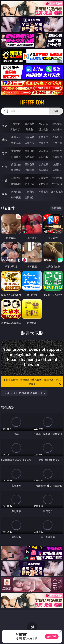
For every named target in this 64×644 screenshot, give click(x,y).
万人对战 (43, 124)
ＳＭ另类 (57, 143)
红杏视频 (16, 197)
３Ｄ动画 (57, 137)
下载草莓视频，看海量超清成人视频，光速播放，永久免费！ (32, 382)
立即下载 (52, 636)
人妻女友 (43, 178)
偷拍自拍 (30, 151)
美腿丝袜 (16, 170)
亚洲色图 (30, 164)
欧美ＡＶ (43, 137)
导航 (4, 194)
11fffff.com (32, 102)
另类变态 (57, 157)
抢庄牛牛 (57, 129)
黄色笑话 (43, 184)
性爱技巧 (57, 184)
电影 (4, 153)
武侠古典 (57, 178)
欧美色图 (43, 164)
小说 (4, 180)
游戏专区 (57, 124)
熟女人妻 (16, 143)
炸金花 (30, 129)
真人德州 (30, 124)
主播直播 (43, 143)
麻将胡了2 (16, 129)
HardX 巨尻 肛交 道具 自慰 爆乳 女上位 (24, 393)
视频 (4, 140)
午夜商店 (30, 192)
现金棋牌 (43, 129)
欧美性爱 (57, 151)
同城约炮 (16, 192)
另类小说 (30, 184)
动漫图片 (57, 164)
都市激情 (16, 178)
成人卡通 (43, 151)
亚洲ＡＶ (16, 137)
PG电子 (16, 124)
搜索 (56, 111)
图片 (4, 167)
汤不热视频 (57, 192)
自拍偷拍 (30, 137)
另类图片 (57, 170)
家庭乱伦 (30, 178)
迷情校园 (16, 184)
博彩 (4, 126)
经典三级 (30, 157)
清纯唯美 (30, 170)
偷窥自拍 (16, 164)
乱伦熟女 (43, 157)
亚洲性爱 (16, 151)
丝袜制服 (30, 143)
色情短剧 (30, 197)
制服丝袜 (16, 157)
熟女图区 (43, 170)
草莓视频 (43, 192)
